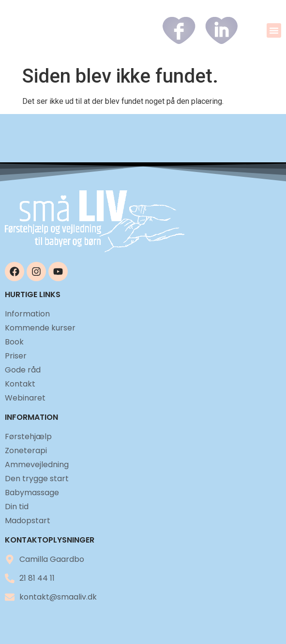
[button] (274, 30)
